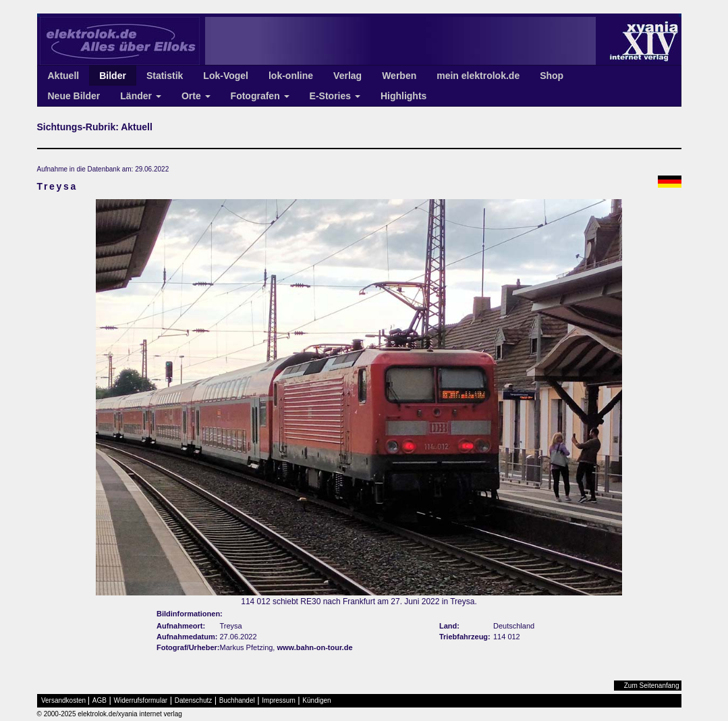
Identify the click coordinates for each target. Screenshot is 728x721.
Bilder (113, 76)
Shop (552, 76)
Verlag (347, 76)
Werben (399, 76)
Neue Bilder (74, 96)
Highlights (403, 96)
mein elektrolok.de (478, 76)
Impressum (278, 700)
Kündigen (316, 700)
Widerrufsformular (141, 700)
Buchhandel (237, 700)
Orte (196, 96)
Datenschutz (194, 700)
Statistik (165, 76)
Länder (141, 96)
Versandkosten (63, 700)
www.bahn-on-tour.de (314, 647)
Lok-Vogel (226, 76)
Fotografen (260, 96)
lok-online (291, 76)
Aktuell (64, 76)
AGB (100, 700)
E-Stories (335, 96)
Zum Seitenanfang (652, 686)
